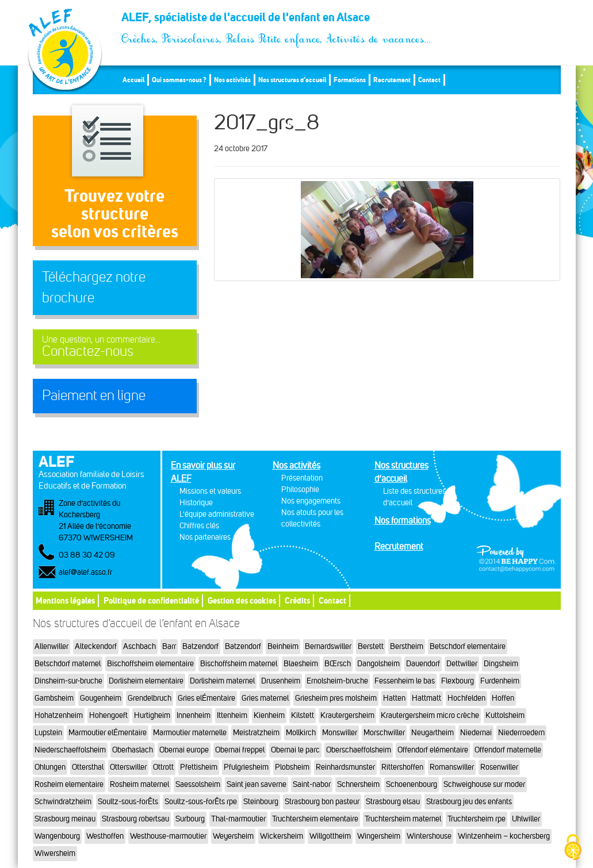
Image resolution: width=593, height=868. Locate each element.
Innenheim (194, 715)
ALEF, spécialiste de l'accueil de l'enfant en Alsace (277, 21)
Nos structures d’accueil (292, 80)
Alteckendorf (96, 646)
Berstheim (407, 646)
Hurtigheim (152, 715)
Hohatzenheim (59, 715)
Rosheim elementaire (69, 784)
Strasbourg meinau (65, 819)
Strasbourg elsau (393, 802)
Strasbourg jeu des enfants (469, 802)
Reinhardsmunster (345, 767)
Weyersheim (233, 836)
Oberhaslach (133, 750)
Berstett (371, 646)
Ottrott (163, 767)
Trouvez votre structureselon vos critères (115, 213)
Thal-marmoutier (238, 819)
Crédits (297, 600)
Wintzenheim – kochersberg (504, 836)
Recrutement (392, 80)
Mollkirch (301, 733)
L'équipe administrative (217, 514)
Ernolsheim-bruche (337, 681)
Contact (429, 80)
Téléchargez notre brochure (94, 287)
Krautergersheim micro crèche (430, 715)
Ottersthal (88, 767)
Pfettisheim (199, 767)
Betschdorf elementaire (468, 646)
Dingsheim (501, 664)
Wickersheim (282, 836)
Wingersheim (379, 836)
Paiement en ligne (94, 395)
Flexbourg (458, 681)
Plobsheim (292, 767)
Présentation (302, 478)
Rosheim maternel (139, 784)
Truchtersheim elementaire (315, 819)
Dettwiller (462, 664)
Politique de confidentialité (151, 600)
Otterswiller (128, 767)
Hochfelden (466, 698)
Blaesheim (301, 664)
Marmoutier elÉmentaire (108, 733)
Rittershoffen (402, 767)
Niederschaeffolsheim (70, 750)
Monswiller (340, 733)
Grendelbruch (150, 698)
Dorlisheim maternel (222, 681)
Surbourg (190, 819)
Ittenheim (232, 715)
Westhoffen (105, 836)
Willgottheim (330, 836)
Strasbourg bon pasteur (322, 802)
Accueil (133, 80)
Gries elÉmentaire (206, 698)
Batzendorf (200, 646)
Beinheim (283, 646)
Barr (169, 646)
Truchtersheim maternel (403, 819)
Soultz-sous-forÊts (128, 802)
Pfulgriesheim (246, 767)
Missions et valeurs (210, 491)
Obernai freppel (240, 750)
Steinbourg (261, 802)
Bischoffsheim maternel (239, 664)
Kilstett (303, 715)
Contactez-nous (115, 347)
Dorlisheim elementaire (146, 681)
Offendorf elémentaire (433, 750)
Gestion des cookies (242, 600)
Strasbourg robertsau (135, 819)
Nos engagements (311, 501)
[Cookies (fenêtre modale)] (573, 848)
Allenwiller (51, 646)
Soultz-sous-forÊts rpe (201, 802)
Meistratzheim (256, 733)
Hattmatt (426, 698)
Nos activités (232, 80)
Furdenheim (500, 681)
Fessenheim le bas (405, 681)
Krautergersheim (347, 715)
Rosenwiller (499, 767)
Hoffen (503, 698)
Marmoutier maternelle (190, 733)
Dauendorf (423, 664)
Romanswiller (452, 767)
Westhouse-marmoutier (168, 836)
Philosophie (300, 489)
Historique (196, 503)
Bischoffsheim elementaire (150, 664)
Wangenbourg (57, 836)
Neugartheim (433, 733)
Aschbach (139, 646)
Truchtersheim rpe (477, 819)
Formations (350, 80)
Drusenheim (281, 681)
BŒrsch (338, 664)
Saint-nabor (312, 784)
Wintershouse (429, 836)
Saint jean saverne (257, 784)
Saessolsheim (198, 784)
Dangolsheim (378, 664)
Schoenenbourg (412, 784)
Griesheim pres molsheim (336, 698)
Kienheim (269, 715)
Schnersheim (358, 784)
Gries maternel (265, 698)
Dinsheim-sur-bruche (68, 681)
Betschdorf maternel (68, 664)
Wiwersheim (55, 853)
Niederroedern (521, 733)
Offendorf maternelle (508, 750)
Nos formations (403, 521)
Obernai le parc (295, 750)
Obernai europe (184, 750)
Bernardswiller (328, 646)
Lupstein (48, 733)
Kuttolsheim (505, 715)
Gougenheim (101, 698)
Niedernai (476, 733)
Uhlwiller (526, 819)
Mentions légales (65, 600)
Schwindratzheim (63, 802)
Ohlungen (50, 767)
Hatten (394, 698)
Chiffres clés (199, 526)
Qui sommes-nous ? (179, 80)
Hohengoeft (108, 715)
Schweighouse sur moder (484, 784)
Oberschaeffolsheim (359, 750)
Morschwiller (384, 733)
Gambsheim (54, 698)
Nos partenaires (205, 537)
